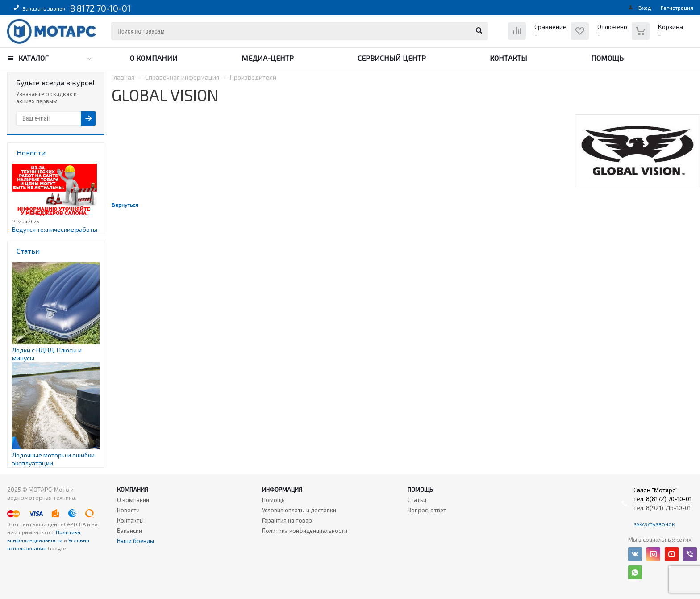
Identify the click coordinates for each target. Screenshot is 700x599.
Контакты (508, 58)
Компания (133, 490)
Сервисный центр (392, 58)
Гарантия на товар (287, 520)
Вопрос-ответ (427, 510)
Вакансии (129, 531)
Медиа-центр (268, 58)
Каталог (33, 58)
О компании (154, 58)
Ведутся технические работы (55, 229)
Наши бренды (135, 541)
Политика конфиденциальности (305, 531)
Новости (128, 510)
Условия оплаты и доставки (299, 510)
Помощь (607, 58)
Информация (282, 490)
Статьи (417, 500)
